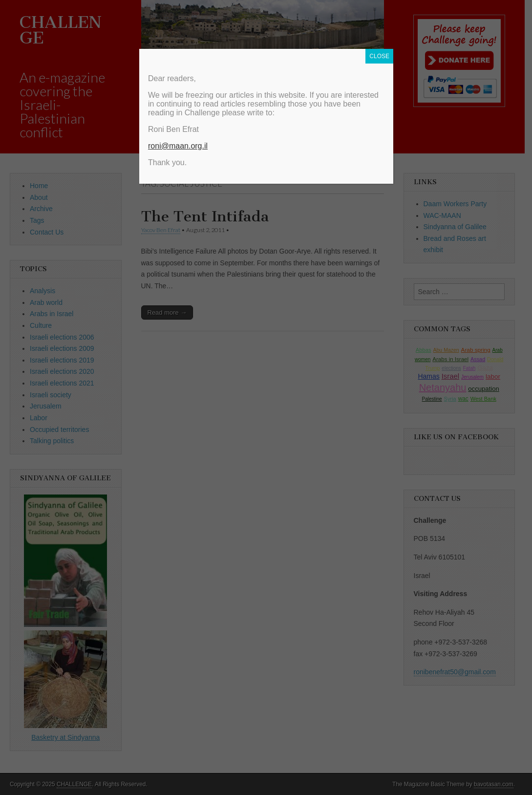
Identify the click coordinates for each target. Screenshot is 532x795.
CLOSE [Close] (379, 56)
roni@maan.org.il (178, 146)
